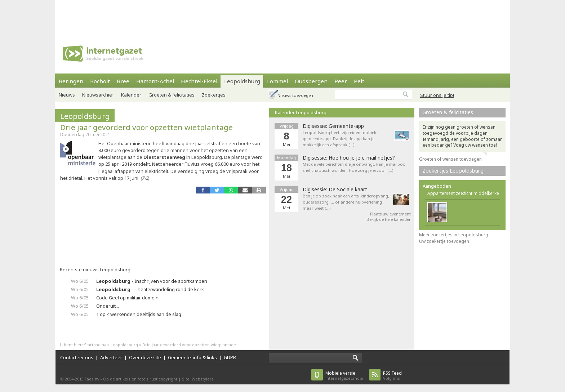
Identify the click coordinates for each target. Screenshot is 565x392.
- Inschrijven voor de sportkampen (152, 281)
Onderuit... (108, 306)
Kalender (131, 95)
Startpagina (95, 345)
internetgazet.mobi (344, 376)
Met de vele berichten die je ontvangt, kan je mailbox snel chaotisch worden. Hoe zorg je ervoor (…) (354, 167)
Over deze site (145, 357)
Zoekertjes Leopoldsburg (453, 171)
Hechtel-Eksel (199, 81)
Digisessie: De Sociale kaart (335, 190)
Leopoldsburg (242, 81)
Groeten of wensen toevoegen (450, 159)
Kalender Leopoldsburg (301, 112)
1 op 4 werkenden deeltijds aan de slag (139, 314)
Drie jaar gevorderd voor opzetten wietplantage (146, 127)
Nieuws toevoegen (295, 95)
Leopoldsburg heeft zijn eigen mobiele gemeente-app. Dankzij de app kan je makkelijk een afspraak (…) (340, 139)
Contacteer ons (77, 357)
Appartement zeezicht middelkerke (463, 193)
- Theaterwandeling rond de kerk (150, 289)
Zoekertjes (214, 95)
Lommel (277, 81)
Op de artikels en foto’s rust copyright (140, 379)
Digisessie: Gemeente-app (333, 126)
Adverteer (111, 357)
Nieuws (67, 95)
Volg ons (392, 376)
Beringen (71, 81)
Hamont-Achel (155, 81)
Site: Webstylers (198, 379)
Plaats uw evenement (390, 214)
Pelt (359, 81)
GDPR (230, 357)
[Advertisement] (282, 16)
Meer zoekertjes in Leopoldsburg (454, 235)
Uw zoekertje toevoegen (444, 241)
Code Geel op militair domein (127, 298)
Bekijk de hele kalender (389, 219)
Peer (341, 81)
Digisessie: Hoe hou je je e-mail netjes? (349, 158)
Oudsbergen (311, 81)
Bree (123, 81)
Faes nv (92, 379)
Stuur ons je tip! (437, 95)
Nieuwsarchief (98, 95)
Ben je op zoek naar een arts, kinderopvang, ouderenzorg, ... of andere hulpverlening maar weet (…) (346, 202)
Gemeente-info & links (192, 357)
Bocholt (100, 81)
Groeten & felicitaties (172, 95)
